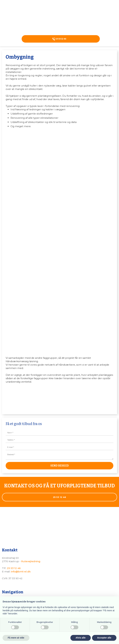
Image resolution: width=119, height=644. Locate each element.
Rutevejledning (31, 561)
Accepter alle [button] (104, 638)
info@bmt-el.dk (21, 572)
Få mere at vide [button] (16, 638)
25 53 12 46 (14, 568)
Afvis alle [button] (80, 638)
